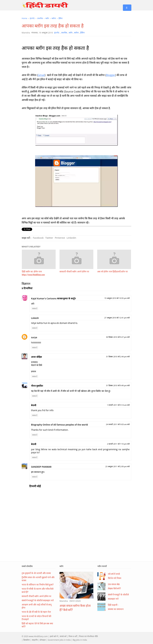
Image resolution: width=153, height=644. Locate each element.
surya (34, 337)
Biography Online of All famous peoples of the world (60, 425)
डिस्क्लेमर (27, 640)
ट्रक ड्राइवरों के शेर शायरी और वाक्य (36, 573)
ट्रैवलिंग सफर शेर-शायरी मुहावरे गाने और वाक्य (38, 579)
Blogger (111, 75)
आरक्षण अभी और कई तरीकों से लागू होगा (37, 606)
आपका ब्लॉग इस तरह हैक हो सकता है (53, 25)
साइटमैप (35, 640)
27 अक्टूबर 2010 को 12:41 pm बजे (117, 318)
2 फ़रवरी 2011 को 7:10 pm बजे (118, 444)
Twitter (49, 238)
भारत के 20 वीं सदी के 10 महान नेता (36, 612)
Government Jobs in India (59, 640)
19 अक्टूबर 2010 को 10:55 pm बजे (117, 298)
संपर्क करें (63, 636)
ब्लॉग (61, 566)
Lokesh (35, 318)
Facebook (38, 238)
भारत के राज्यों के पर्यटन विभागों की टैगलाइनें (36, 618)
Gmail (41, 75)
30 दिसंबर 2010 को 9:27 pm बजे (118, 337)
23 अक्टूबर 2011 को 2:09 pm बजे (117, 466)
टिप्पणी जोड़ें (35, 486)
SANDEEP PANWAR (41, 467)
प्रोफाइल (43, 640)
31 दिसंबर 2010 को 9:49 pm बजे (118, 385)
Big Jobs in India (80, 640)
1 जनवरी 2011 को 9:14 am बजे (118, 405)
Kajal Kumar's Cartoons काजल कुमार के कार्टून (53, 298)
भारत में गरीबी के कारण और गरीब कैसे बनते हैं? (38, 590)
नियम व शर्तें (73, 636)
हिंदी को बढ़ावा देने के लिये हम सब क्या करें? (37, 625)
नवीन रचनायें (102, 566)
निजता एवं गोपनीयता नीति (88, 636)
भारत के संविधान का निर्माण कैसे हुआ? (38, 584)
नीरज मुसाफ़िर (37, 386)
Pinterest (60, 238)
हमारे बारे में (54, 636)
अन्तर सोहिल (36, 357)
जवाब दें (35, 308)
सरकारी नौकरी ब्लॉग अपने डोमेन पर (36, 596)
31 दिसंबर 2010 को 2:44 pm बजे (118, 357)
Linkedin (71, 238)
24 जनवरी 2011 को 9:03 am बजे (118, 424)
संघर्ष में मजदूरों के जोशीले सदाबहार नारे (38, 600)
